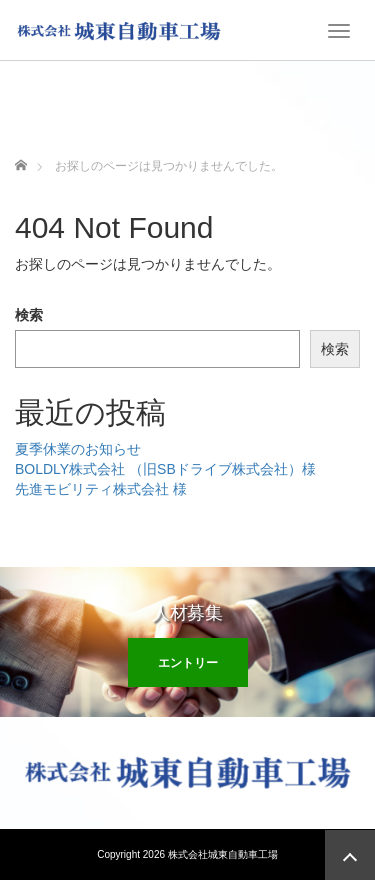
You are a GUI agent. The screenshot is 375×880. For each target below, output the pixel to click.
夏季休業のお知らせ (78, 449)
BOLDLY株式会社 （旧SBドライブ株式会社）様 (165, 469)
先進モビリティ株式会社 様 (101, 489)
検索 (29, 315)
